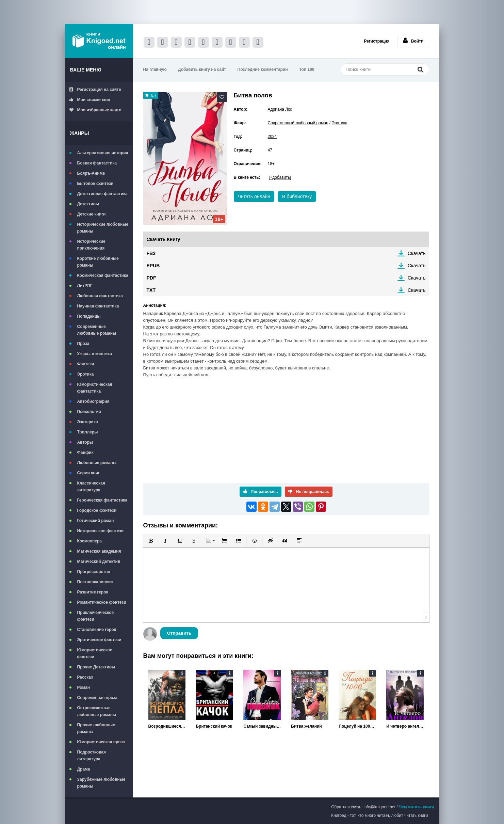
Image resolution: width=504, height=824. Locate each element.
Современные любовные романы (97, 330)
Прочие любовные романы (96, 728)
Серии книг (88, 473)
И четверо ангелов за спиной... (405, 726)
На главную (155, 69)
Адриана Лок (280, 109)
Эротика (86, 374)
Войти (413, 41)
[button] (151, 541)
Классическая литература (91, 487)
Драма (84, 769)
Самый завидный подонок (262, 726)
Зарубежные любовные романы (101, 783)
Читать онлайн (254, 196)
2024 (272, 137)
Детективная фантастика (102, 194)
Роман (84, 687)
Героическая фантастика (102, 500)
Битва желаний (306, 726)
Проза (83, 344)
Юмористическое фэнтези (95, 653)
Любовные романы (97, 463)
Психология (89, 412)
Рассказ (85, 677)
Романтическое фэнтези (102, 602)
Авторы (85, 442)
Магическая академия (99, 551)
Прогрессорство (94, 572)
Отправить (179, 633)
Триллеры (88, 432)
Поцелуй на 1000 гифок (357, 726)
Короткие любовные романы (98, 262)
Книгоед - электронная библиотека (99, 41)
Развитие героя (93, 592)
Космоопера (90, 541)
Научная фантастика (98, 306)
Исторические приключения (91, 245)
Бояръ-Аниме (91, 173)
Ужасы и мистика (95, 354)
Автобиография (93, 401)
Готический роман (96, 521)
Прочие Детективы (96, 667)
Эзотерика (88, 422)
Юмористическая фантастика (95, 388)
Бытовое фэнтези (95, 184)
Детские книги (92, 214)
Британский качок (214, 726)
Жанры (80, 133)
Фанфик (85, 453)
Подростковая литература (92, 756)
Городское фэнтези (97, 510)
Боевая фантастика (97, 163)
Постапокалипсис (95, 582)
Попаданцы (89, 316)
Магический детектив (99, 561)
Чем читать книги (417, 807)
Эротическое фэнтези (99, 640)
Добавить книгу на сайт (202, 69)
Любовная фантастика (100, 296)
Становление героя (97, 630)
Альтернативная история (103, 153)
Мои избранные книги (95, 110)
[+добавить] (280, 177)
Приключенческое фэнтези (96, 616)
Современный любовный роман (298, 123)
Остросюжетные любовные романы (97, 711)
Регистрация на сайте (95, 90)
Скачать (417, 253)
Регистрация (377, 41)
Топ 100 (307, 69)
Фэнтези (86, 364)
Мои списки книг (90, 100)
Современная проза (97, 698)
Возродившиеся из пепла (167, 726)
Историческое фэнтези (101, 531)
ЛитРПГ (85, 286)
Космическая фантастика (103, 275)
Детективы (88, 204)
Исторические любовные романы (103, 228)
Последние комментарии (263, 69)
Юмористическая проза (101, 742)
